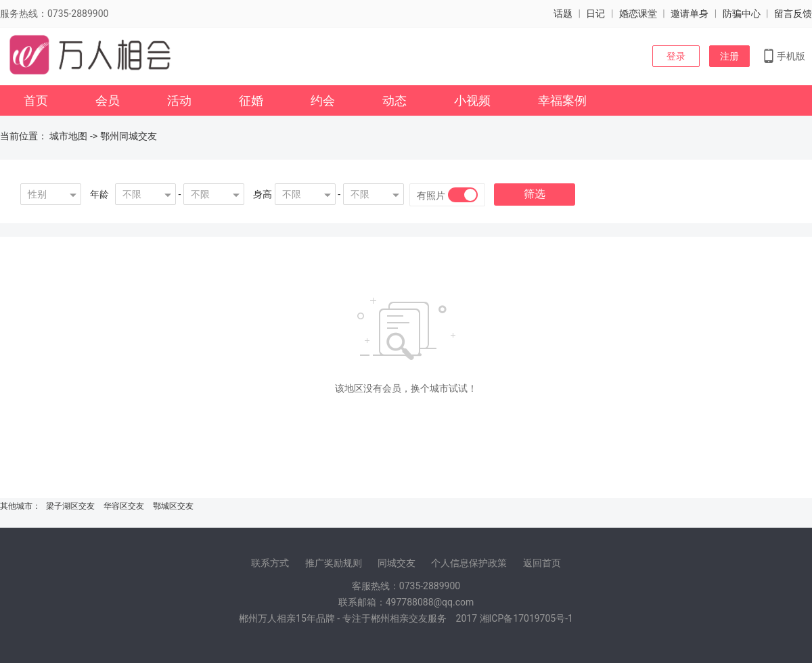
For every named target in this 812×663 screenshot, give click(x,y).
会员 (108, 100)
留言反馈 (793, 14)
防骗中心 (742, 14)
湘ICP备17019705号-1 (526, 618)
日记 (595, 14)
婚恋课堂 (638, 14)
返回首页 (542, 563)
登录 (676, 56)
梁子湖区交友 (70, 506)
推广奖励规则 (334, 563)
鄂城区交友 (173, 506)
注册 (729, 56)
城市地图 (68, 136)
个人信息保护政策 (469, 563)
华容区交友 (124, 506)
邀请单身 (690, 14)
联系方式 (270, 563)
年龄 (99, 194)
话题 (563, 14)
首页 (36, 100)
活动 (179, 100)
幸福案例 (562, 100)
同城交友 (397, 563)
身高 (263, 194)
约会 (323, 100)
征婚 (251, 100)
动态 (394, 100)
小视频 (472, 100)
